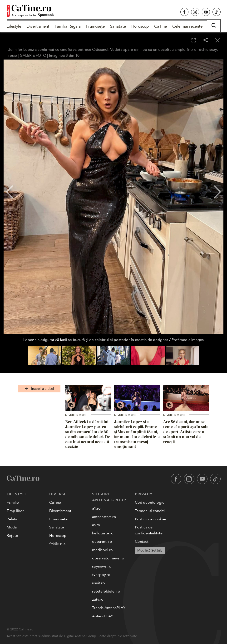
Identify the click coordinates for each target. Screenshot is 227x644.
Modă (12, 527)
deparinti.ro (102, 542)
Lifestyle (14, 26)
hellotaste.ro (103, 533)
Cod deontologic (150, 502)
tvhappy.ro (101, 575)
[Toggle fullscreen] (194, 41)
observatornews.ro (108, 558)
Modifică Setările (150, 550)
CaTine (160, 26)
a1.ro (96, 508)
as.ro (96, 525)
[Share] (206, 40)
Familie (13, 502)
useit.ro (99, 583)
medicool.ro (102, 550)
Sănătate (118, 26)
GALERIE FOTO (33, 56)
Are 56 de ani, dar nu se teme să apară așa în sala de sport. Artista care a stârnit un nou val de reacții (186, 432)
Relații (12, 519)
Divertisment (38, 26)
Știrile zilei (58, 544)
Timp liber (15, 511)
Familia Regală (68, 26)
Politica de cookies (151, 519)
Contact (142, 542)
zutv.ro (98, 599)
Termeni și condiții (150, 511)
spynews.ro (102, 566)
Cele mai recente (187, 26)
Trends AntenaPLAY (109, 608)
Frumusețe (95, 26)
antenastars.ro (104, 517)
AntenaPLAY (102, 616)
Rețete (12, 536)
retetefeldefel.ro (106, 591)
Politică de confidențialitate (149, 530)
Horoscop (140, 26)
